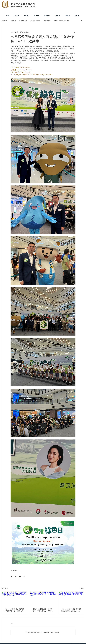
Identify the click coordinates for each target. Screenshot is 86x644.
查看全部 (82, 588)
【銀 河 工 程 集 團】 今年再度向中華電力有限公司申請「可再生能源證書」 (42, 610)
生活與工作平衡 (35, 20)
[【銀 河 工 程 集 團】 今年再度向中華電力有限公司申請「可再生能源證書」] (43, 599)
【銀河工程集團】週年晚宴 (61, 20)
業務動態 (13, 20)
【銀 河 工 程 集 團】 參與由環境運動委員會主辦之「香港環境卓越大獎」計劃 (71, 610)
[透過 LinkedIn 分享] (20, 577)
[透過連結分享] (24, 577)
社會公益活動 (23, 20)
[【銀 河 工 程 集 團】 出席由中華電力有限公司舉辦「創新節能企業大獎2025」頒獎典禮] (15, 599)
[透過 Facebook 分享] (11, 577)
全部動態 (4, 20)
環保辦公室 (47, 20)
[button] (82, 20)
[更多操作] (74, 32)
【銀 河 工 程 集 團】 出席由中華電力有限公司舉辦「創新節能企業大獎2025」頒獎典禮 (14, 610)
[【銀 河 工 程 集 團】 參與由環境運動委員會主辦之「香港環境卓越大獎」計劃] (71, 599)
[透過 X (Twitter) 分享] (16, 577)
